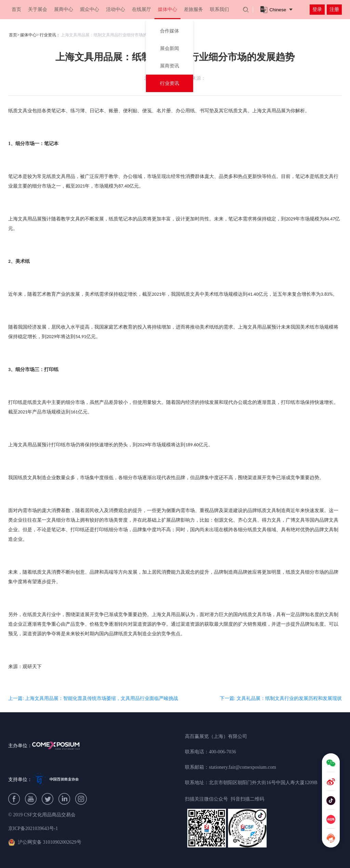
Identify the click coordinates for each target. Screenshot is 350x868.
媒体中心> (30, 35)
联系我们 (219, 9)
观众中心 (90, 9)
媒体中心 (167, 9)
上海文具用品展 (269, 111)
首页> (14, 35)
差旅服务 (193, 9)
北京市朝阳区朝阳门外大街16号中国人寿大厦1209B (263, 783)
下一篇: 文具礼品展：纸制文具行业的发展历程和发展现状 (281, 698)
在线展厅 (142, 9)
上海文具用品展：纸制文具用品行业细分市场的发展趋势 (112, 35)
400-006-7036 (222, 752)
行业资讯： (50, 35)
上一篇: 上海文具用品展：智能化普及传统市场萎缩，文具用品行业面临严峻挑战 (93, 698)
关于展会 (38, 9)
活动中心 (116, 9)
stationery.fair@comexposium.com (242, 767)
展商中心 (64, 9)
